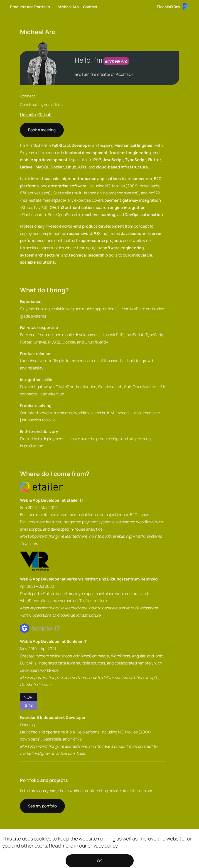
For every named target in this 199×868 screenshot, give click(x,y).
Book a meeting (42, 130)
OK (100, 861)
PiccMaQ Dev (168, 7)
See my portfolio (42, 806)
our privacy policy (98, 846)
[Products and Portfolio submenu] (52, 7)
